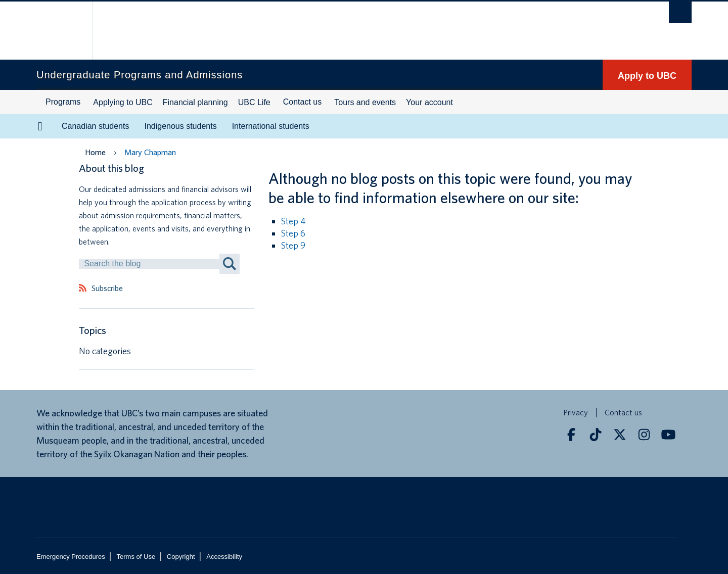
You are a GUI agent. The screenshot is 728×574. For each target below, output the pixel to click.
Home (95, 152)
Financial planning (195, 102)
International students (271, 126)
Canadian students (95, 126)
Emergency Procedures (71, 557)
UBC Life (254, 102)
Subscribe (107, 289)
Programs (63, 102)
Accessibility (224, 557)
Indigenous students (180, 126)
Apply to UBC (647, 76)
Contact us (302, 102)
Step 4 (293, 221)
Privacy (576, 413)
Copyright (181, 557)
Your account (429, 102)
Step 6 (293, 233)
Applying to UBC (123, 102)
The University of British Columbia (58, 31)
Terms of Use (136, 557)
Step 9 (293, 245)
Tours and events (365, 102)
